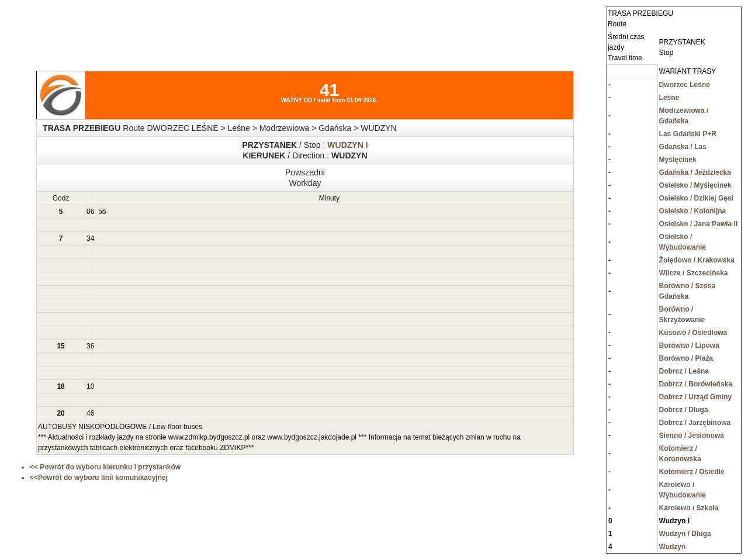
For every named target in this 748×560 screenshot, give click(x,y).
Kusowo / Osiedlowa (693, 333)
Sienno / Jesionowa (692, 435)
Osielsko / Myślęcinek (695, 185)
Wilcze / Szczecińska (694, 273)
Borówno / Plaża (686, 358)
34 (90, 238)
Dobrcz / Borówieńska (696, 384)
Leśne (669, 98)
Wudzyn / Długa (685, 534)
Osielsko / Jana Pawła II (699, 224)
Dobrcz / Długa (684, 410)
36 (90, 346)
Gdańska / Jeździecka (695, 172)
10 (90, 386)
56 (102, 212)
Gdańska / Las (683, 147)
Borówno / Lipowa (689, 345)
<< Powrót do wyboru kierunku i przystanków (105, 467)
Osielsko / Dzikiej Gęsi (696, 198)
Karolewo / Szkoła (689, 508)
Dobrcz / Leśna (684, 371)
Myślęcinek (678, 160)
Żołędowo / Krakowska (697, 260)
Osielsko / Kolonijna (693, 211)
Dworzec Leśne (685, 85)
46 (90, 413)
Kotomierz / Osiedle (692, 472)
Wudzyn (673, 547)
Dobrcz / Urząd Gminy (696, 397)
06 (90, 212)
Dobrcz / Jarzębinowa (695, 423)
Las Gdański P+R (688, 134)
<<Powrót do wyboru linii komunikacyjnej (99, 478)
